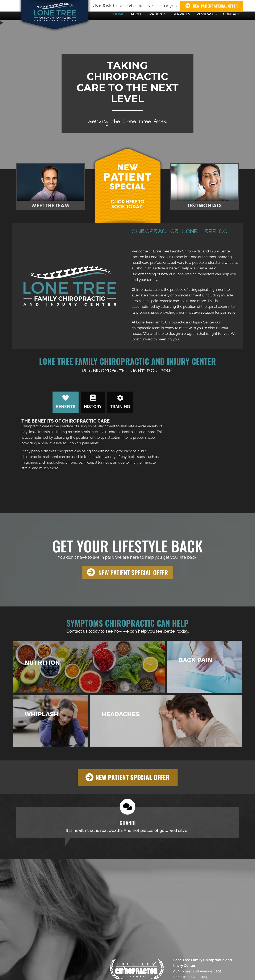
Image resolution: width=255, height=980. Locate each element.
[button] (127, 572)
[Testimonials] (127, 822)
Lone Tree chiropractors (195, 274)
